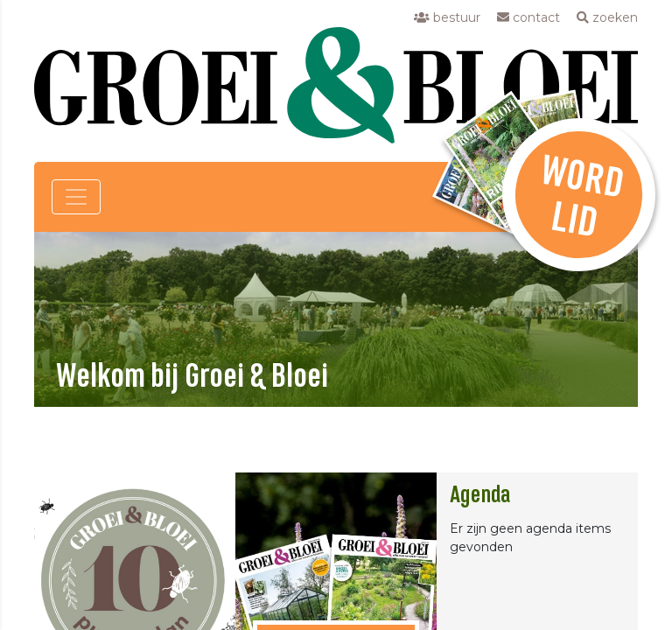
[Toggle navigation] (76, 197)
